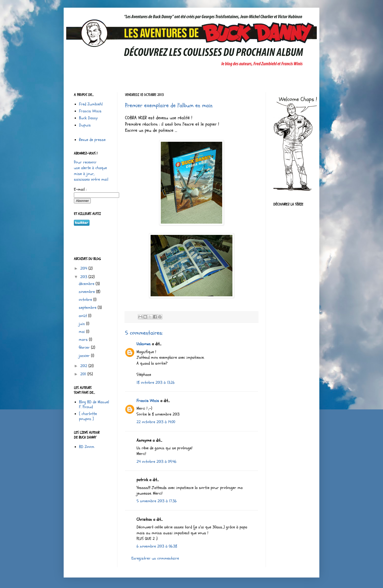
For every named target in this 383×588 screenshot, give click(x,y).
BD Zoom (87, 447)
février (85, 347)
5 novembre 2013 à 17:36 (157, 501)
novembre (87, 292)
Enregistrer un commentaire (155, 558)
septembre (88, 308)
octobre (86, 300)
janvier (85, 356)
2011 (84, 374)
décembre (87, 284)
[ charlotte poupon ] (88, 416)
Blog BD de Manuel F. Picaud (94, 404)
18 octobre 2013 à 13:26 (156, 383)
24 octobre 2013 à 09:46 (156, 462)
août (83, 316)
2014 (84, 268)
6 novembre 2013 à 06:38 (157, 546)
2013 (84, 277)
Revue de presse (92, 140)
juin (82, 324)
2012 (84, 366)
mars (84, 340)
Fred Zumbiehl (91, 104)
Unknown (144, 344)
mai (82, 332)
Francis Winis (148, 401)
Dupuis (85, 125)
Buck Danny (88, 118)
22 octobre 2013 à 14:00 (156, 422)
